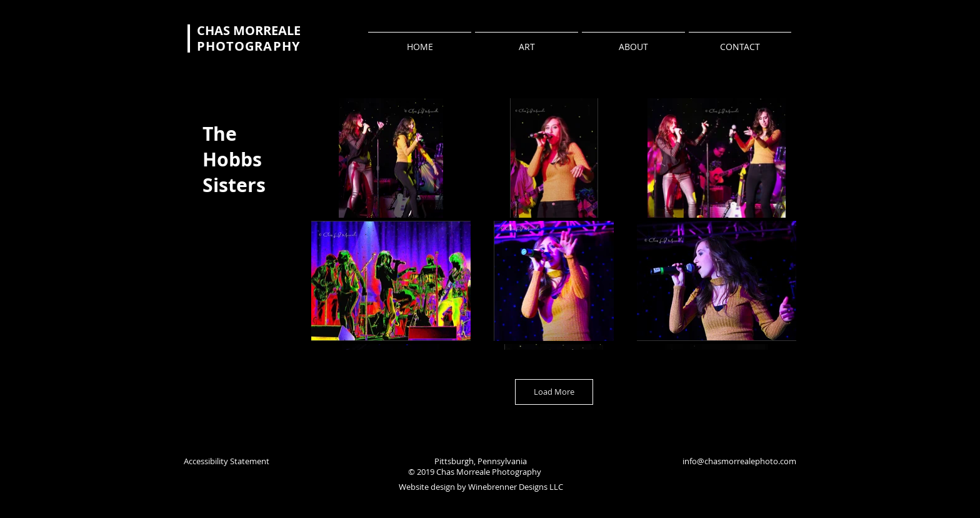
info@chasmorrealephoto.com (739, 461)
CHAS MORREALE (249, 30)
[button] (391, 158)
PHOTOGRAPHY (248, 46)
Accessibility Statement (227, 461)
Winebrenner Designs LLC (516, 487)
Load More (554, 392)
